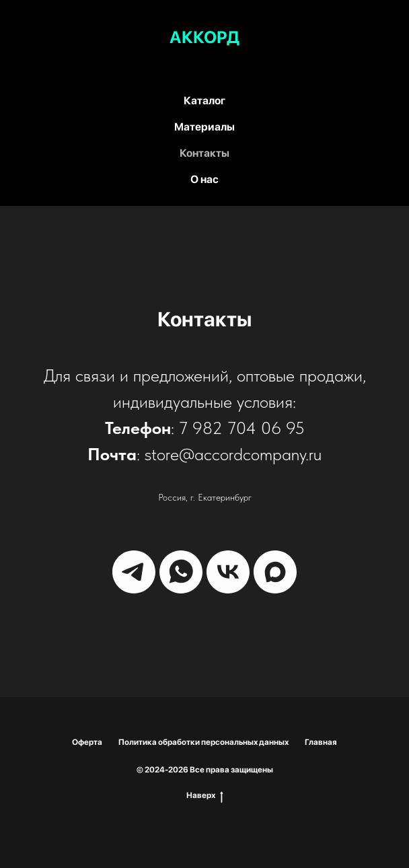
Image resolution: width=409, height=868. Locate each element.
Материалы (204, 127)
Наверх (205, 796)
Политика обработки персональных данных (203, 742)
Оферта (87, 742)
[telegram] (134, 572)
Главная (321, 742)
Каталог (204, 101)
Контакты (204, 153)
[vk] (228, 572)
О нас (204, 179)
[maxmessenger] (275, 572)
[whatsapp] (181, 572)
